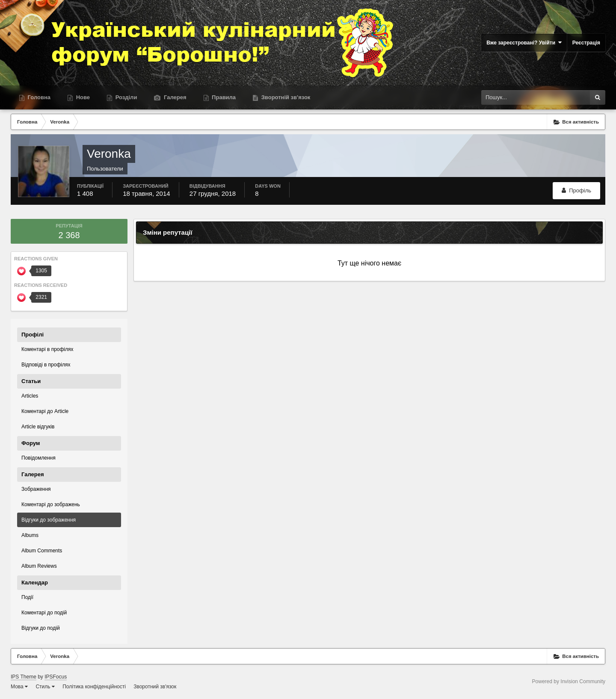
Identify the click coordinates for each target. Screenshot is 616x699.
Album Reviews (39, 566)
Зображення (36, 489)
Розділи (125, 97)
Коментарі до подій (44, 613)
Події (27, 597)
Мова (19, 687)
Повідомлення (38, 458)
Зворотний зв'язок (155, 687)
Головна (38, 97)
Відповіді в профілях (46, 365)
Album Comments (42, 551)
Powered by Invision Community (569, 681)
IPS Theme (24, 677)
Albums (30, 535)
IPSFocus (56, 677)
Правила (223, 97)
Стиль (45, 687)
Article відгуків (38, 427)
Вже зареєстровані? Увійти (524, 43)
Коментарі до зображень (51, 504)
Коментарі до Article (45, 411)
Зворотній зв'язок (285, 97)
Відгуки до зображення (49, 520)
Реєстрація (586, 43)
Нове (82, 97)
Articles (30, 396)
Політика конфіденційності (94, 687)
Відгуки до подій (41, 628)
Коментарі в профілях (47, 349)
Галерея (174, 97)
